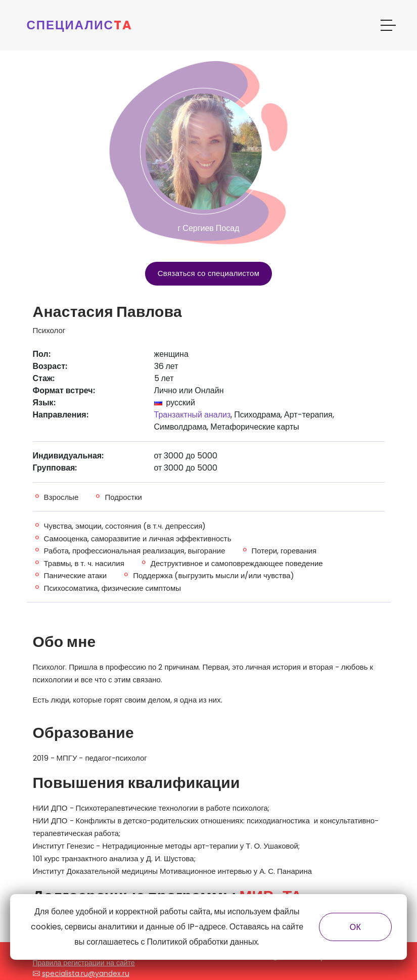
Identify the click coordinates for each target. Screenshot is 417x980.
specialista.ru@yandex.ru (86, 973)
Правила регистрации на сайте (84, 963)
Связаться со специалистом (209, 273)
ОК (355, 927)
